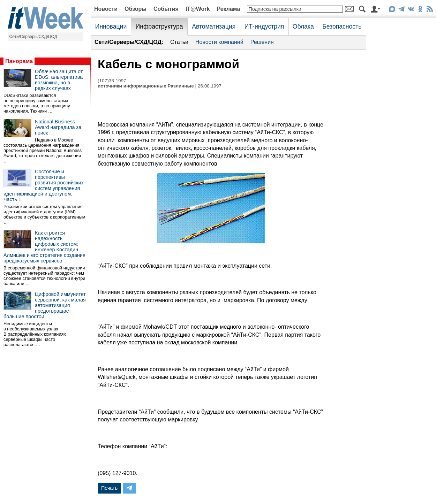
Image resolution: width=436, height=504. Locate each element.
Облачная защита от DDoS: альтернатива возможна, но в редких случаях (59, 80)
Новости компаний (219, 42)
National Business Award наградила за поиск (58, 127)
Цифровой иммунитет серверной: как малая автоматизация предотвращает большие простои (45, 305)
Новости (106, 9)
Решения (262, 42)
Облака (303, 26)
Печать (109, 488)
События (166, 9)
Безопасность (342, 26)
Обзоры (136, 9)
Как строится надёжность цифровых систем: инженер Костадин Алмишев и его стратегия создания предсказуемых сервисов (44, 247)
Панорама (19, 61)
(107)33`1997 (112, 81)
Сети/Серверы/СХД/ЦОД (33, 37)
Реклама (228, 9)
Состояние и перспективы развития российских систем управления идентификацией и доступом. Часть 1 (44, 185)
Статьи (179, 42)
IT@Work (198, 9)
